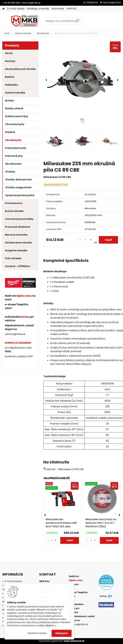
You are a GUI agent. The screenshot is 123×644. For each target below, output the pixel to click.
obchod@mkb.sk (15, 334)
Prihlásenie (92, 2)
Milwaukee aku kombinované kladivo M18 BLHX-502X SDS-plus (61, 523)
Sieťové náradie (23, 33)
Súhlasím (62, 633)
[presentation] (46, 80)
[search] (78, 22)
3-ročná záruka (16, 9)
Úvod (7, 33)
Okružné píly (43, 33)
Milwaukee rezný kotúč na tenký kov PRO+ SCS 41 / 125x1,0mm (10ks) (101, 523)
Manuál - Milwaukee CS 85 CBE (64, 469)
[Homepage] (3, 9)
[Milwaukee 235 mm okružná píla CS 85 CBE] (82, 80)
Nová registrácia (112, 2)
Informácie (58, 9)
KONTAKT (72, 9)
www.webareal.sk (74, 641)
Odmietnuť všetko (37, 633)
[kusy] (85, 240)
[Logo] (24, 21)
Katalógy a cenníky (38, 9)
